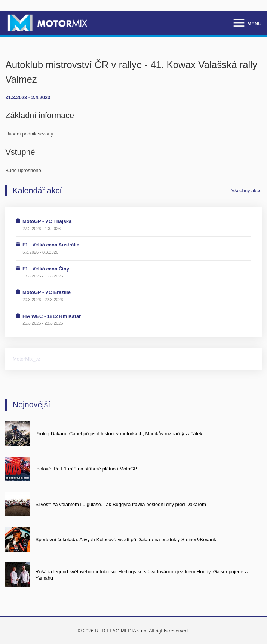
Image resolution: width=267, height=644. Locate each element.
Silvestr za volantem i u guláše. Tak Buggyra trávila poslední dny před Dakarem (120, 504)
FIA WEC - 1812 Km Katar (52, 316)
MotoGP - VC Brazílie (47, 292)
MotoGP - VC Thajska (47, 221)
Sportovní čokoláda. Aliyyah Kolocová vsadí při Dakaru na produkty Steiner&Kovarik (125, 539)
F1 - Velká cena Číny (46, 269)
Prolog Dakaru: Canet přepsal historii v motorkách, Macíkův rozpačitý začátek (119, 434)
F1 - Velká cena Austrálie (51, 245)
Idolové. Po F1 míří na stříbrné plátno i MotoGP (86, 469)
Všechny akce (247, 191)
